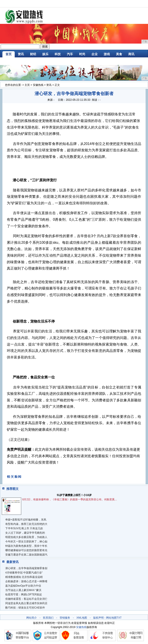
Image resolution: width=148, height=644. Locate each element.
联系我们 (48, 618)
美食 (119, 54)
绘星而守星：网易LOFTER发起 (24, 595)
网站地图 (111, 618)
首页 (9, 54)
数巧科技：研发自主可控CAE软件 (25, 608)
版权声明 (98, 618)
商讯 (131, 54)
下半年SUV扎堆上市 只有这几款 (24, 528)
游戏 (107, 54)
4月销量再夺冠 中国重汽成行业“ (24, 573)
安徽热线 (38, 85)
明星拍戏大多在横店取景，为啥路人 (26, 537)
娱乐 (45, 54)
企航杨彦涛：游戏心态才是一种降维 (26, 581)
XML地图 (82, 618)
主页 (27, 85)
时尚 (82, 54)
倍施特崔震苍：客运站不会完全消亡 (26, 599)
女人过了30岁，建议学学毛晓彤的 (25, 533)
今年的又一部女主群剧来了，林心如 (26, 542)
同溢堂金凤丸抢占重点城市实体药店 (26, 603)
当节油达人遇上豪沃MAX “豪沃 (23, 590)
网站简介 (32, 618)
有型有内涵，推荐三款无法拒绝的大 (26, 524)
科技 (58, 54)
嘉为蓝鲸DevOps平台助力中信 (23, 586)
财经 (33, 54)
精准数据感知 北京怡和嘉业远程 (24, 577)
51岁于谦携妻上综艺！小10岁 (74, 495)
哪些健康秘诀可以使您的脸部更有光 (26, 550)
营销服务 (65, 618)
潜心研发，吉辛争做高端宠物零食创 (26, 568)
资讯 (21, 54)
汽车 (70, 54)
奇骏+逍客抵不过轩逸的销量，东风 (26, 520)
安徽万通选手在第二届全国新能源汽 (26, 555)
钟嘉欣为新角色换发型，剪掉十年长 (26, 546)
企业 (95, 54)
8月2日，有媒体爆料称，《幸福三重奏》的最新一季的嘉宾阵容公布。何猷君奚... (70, 499)
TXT (119, 618)
